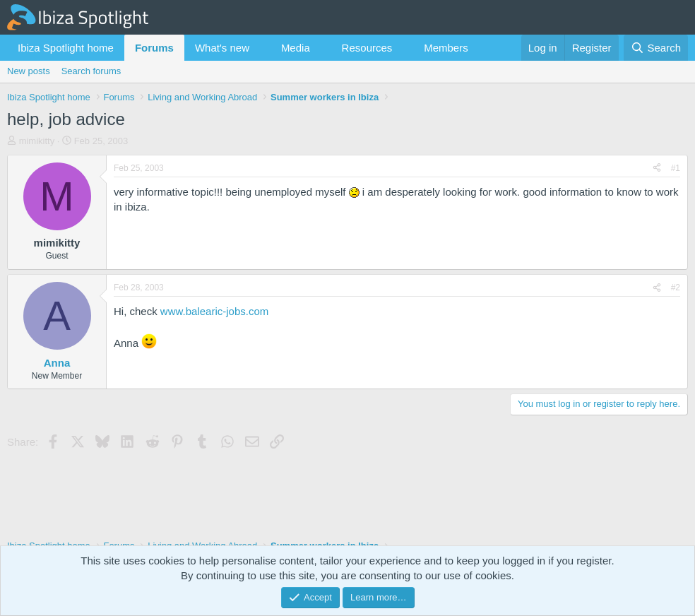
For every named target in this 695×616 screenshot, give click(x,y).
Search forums (91, 71)
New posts (29, 71)
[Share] (657, 168)
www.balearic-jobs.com (214, 311)
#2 (676, 288)
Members (446, 48)
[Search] (656, 48)
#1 (676, 168)
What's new (222, 48)
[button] (261, 48)
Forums (154, 48)
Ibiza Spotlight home (66, 48)
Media (296, 48)
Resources (367, 48)
